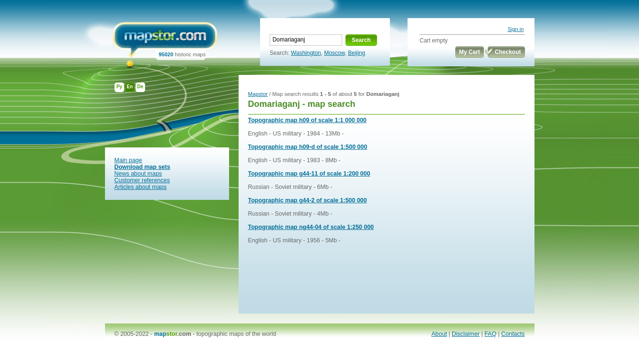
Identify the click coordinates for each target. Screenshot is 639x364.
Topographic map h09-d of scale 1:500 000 (308, 147)
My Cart (470, 52)
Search (361, 40)
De (141, 87)
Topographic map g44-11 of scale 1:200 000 (309, 174)
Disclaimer (466, 334)
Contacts (513, 334)
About (439, 334)
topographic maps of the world (236, 334)
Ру (119, 87)
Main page (128, 160)
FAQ (490, 334)
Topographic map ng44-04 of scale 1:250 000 (311, 227)
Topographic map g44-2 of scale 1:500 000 (308, 200)
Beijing (356, 53)
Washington (306, 53)
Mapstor (258, 94)
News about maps (138, 174)
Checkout (508, 52)
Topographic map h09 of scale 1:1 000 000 (308, 120)
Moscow (334, 53)
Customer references (142, 180)
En (130, 87)
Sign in (516, 29)
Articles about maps (141, 187)
